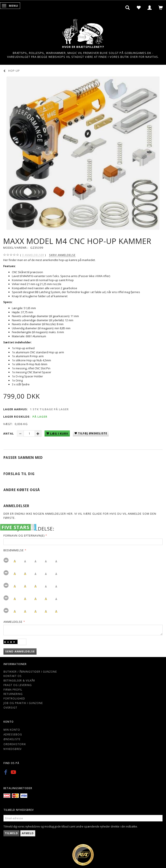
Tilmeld (11, 833)
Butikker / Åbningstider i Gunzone (30, 672)
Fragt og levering (18, 685)
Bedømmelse (14, 550)
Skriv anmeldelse (62, 255)
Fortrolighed (14, 698)
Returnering (13, 694)
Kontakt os (13, 676)
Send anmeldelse (20, 651)
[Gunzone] (83, 30)
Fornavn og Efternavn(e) (24, 535)
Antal (9, 433)
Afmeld (28, 833)
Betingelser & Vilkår (19, 680)
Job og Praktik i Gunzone (23, 703)
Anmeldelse (13, 622)
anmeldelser (33, 255)
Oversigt (10, 707)
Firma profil (13, 690)
